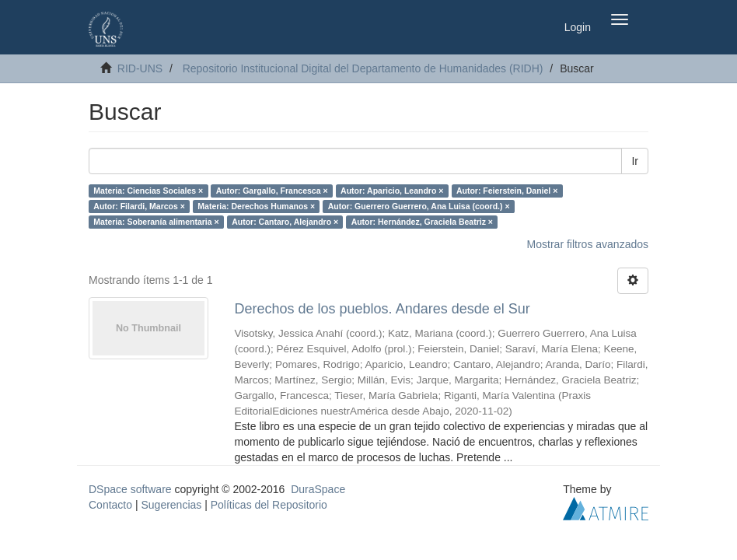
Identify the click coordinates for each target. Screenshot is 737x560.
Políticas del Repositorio (269, 505)
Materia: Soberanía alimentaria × (156, 222)
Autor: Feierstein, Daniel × (507, 191)
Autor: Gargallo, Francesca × (272, 191)
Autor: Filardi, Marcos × (139, 206)
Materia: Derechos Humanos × (256, 206)
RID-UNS (140, 68)
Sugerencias (171, 505)
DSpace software (130, 489)
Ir (635, 161)
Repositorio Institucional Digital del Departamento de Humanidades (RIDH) (363, 68)
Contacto (110, 505)
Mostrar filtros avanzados (588, 244)
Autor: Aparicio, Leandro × (392, 191)
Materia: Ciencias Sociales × (148, 191)
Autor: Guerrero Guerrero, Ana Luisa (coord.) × (419, 206)
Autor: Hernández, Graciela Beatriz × (422, 222)
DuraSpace (318, 489)
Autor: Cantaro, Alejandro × (285, 222)
